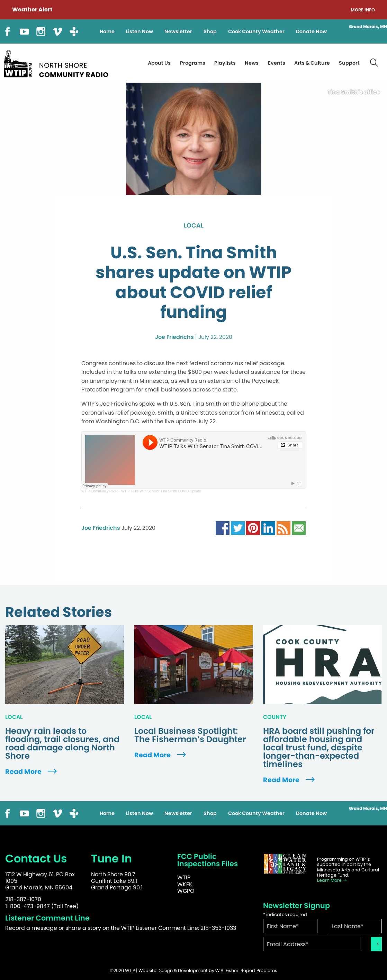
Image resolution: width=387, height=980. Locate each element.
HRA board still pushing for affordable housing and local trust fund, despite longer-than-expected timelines (319, 748)
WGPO (186, 891)
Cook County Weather (256, 31)
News (252, 63)
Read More (32, 772)
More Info (363, 10)
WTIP (184, 877)
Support (349, 63)
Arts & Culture (312, 63)
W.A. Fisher (227, 970)
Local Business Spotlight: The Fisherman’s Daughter (190, 735)
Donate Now (311, 31)
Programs (193, 63)
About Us (159, 63)
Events (277, 63)
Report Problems (259, 970)
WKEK (185, 884)
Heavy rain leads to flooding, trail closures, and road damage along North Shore (62, 743)
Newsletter (178, 31)
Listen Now (139, 31)
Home (107, 31)
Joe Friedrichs (174, 337)
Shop (210, 31)
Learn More (332, 880)
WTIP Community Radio (100, 491)
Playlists (225, 63)
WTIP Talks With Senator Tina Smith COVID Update (161, 491)
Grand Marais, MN (368, 27)
